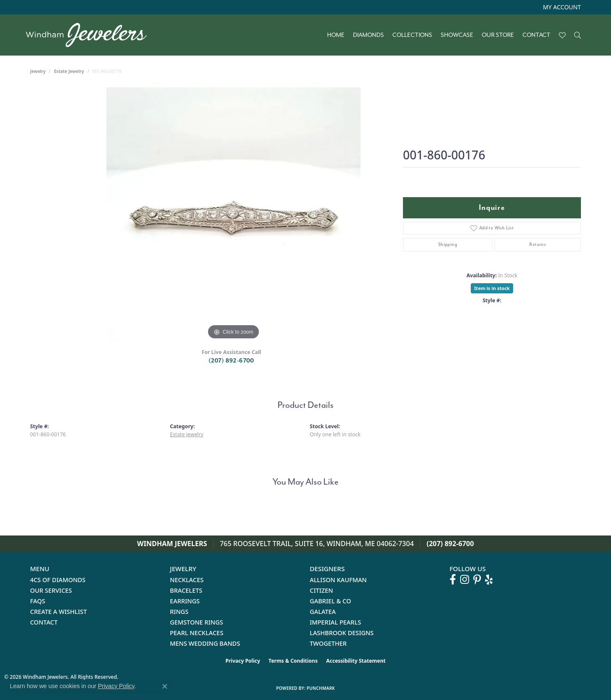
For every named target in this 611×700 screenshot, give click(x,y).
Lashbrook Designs (342, 633)
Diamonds (368, 35)
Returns (537, 244)
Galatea (323, 612)
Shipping (448, 244)
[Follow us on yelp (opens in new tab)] (489, 580)
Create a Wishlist (58, 612)
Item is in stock (492, 288)
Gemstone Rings (196, 622)
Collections (412, 35)
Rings (179, 612)
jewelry (38, 71)
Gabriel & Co (330, 601)
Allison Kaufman (338, 580)
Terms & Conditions (293, 661)
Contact (536, 35)
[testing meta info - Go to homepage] (90, 35)
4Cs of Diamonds (58, 580)
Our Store (498, 35)
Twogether (328, 643)
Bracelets (186, 590)
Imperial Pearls (335, 622)
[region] (233, 215)
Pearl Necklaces (197, 633)
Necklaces (187, 580)
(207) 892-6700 (231, 361)
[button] (561, 7)
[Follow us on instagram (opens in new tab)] (465, 580)
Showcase (457, 35)
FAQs (38, 601)
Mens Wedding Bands (205, 643)
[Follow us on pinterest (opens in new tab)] (477, 580)
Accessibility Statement (356, 661)
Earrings (185, 601)
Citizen (321, 590)
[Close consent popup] (165, 686)
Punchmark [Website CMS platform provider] (321, 688)
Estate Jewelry (69, 71)
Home (336, 35)
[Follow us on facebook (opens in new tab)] (453, 580)
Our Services (51, 590)
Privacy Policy (243, 661)
